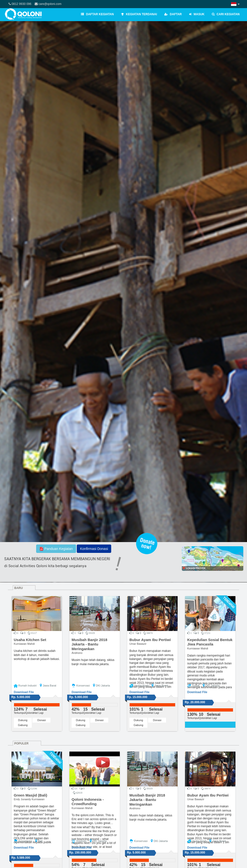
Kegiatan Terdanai (139, 14)
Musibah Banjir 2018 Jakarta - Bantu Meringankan (89, 644)
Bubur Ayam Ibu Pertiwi (150, 640)
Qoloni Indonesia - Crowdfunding (88, 802)
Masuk (197, 14)
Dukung (23, 720)
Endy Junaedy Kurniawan (29, 799)
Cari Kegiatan (226, 14)
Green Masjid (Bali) (31, 795)
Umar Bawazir (138, 644)
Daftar (173, 14)
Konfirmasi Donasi (94, 549)
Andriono (77, 653)
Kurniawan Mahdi (24, 644)
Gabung (23, 725)
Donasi (42, 720)
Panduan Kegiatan (56, 549)
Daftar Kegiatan (97, 14)
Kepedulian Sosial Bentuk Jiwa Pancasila (210, 642)
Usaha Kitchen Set (30, 640)
